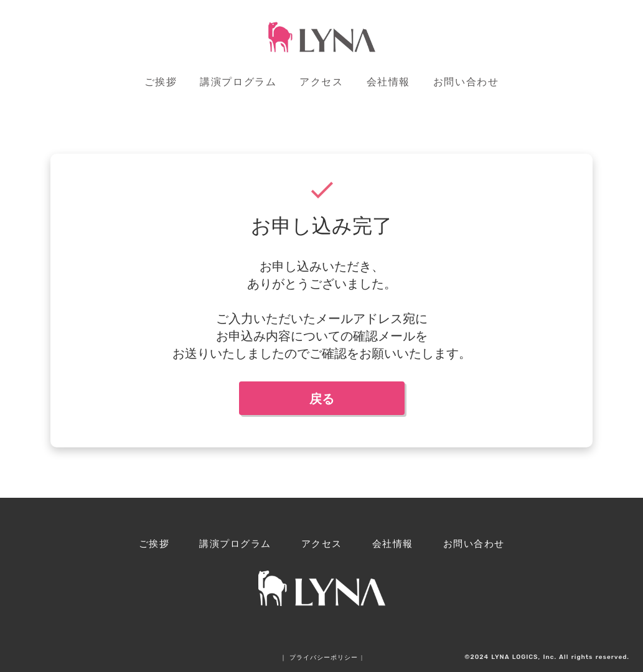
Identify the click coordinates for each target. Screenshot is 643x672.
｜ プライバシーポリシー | (321, 657)
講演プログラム (238, 82)
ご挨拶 (161, 82)
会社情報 (388, 82)
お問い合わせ (466, 82)
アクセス (321, 82)
